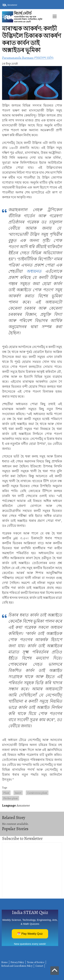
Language (9, 805)
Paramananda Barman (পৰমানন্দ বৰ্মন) (28, 58)
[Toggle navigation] (32, 24)
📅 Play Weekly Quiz (30, 934)
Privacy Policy (17, 962)
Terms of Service (36, 962)
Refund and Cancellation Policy (17, 966)
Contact (39, 966)
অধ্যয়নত (34, 271)
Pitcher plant (11, 798)
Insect (18, 793)
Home (5, 962)
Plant (6, 793)
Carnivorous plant (37, 793)
